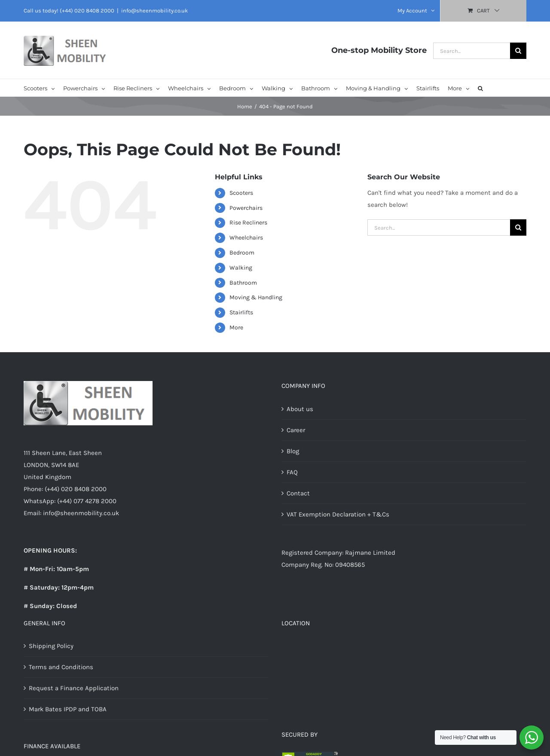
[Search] (518, 51)
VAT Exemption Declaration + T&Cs (338, 514)
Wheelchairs (246, 238)
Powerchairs (246, 208)
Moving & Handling (256, 297)
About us (300, 409)
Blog (293, 451)
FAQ (292, 472)
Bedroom (242, 253)
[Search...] (472, 51)
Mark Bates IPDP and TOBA (68, 709)
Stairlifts (241, 312)
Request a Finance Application (74, 688)
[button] (480, 88)
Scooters (241, 193)
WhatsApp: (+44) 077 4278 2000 (70, 501)
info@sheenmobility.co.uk (154, 11)
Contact (298, 493)
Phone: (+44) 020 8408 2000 (65, 489)
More (236, 327)
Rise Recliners (248, 223)
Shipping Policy (51, 646)
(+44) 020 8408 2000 (87, 11)
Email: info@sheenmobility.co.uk (71, 513)
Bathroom (243, 283)
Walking (241, 268)
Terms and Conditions (61, 667)
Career (296, 430)
